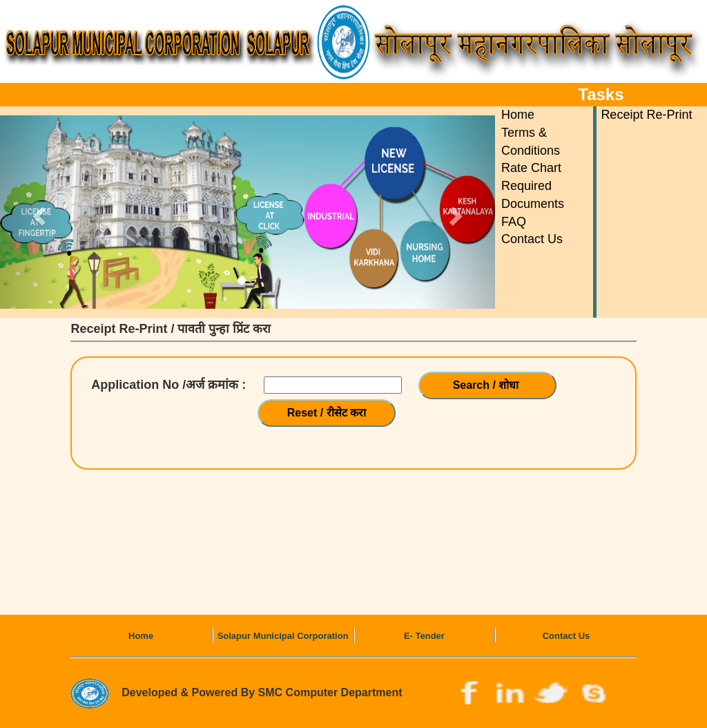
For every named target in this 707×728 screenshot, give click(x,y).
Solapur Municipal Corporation (283, 636)
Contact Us (532, 239)
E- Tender (424, 636)
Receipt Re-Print (646, 115)
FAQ (514, 222)
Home (518, 115)
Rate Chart (531, 168)
